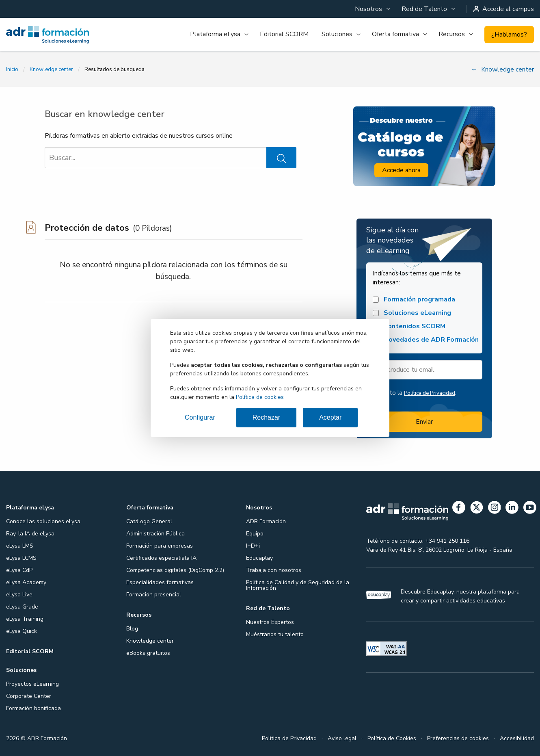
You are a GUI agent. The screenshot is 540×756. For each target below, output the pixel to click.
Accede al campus (504, 9)
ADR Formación (266, 521)
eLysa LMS (20, 546)
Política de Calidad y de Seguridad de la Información (298, 585)
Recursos (452, 34)
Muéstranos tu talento (275, 634)
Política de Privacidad (430, 393)
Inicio (12, 69)
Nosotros (368, 9)
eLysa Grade (22, 607)
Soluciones (337, 34)
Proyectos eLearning (32, 684)
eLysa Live (19, 595)
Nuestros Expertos (270, 622)
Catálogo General (149, 521)
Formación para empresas (160, 546)
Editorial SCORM (284, 34)
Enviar (424, 422)
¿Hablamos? (509, 35)
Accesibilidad (517, 738)
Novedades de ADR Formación (426, 340)
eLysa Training (25, 619)
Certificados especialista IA (161, 558)
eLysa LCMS (21, 558)
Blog (132, 629)
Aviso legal (342, 738)
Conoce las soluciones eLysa (43, 521)
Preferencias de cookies (458, 738)
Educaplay (259, 558)
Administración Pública (156, 534)
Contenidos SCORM (409, 326)
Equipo (255, 534)
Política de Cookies (392, 738)
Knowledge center (51, 69)
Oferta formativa (395, 34)
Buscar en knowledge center (105, 114)
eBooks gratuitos (148, 653)
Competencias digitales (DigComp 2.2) (175, 570)
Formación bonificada (33, 708)
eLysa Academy (26, 582)
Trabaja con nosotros (274, 570)
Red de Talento (424, 9)
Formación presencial (154, 595)
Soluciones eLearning (412, 313)
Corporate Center (29, 696)
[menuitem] (372, 9)
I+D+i (253, 546)
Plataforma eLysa (215, 34)
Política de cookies (260, 397)
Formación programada (414, 300)
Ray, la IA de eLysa (30, 534)
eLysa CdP (19, 570)
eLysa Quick (22, 631)
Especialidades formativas (160, 582)
